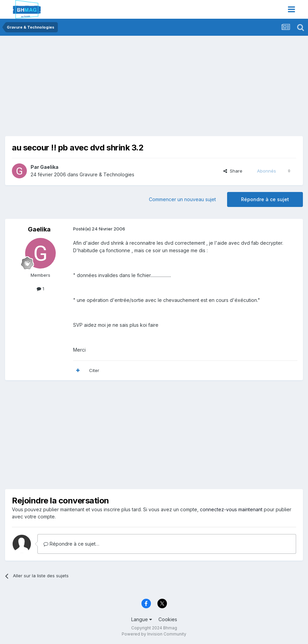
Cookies (168, 619)
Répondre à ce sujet (265, 199)
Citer (94, 370)
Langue (142, 619)
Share (233, 171)
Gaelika (49, 167)
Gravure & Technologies (107, 174)
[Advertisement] (85, 88)
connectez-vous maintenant (231, 509)
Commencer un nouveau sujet (182, 199)
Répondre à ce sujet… (71, 544)
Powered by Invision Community (154, 634)
